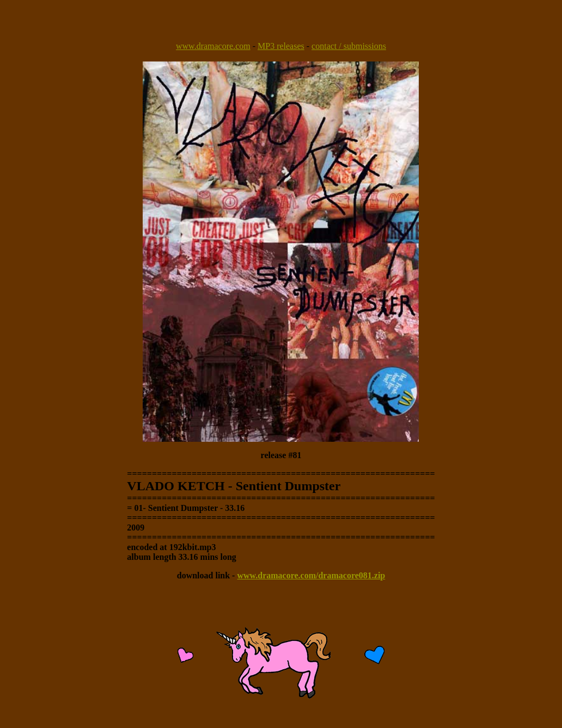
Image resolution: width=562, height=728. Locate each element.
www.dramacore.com (213, 46)
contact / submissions (349, 46)
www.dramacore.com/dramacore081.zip (311, 575)
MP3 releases (281, 46)
